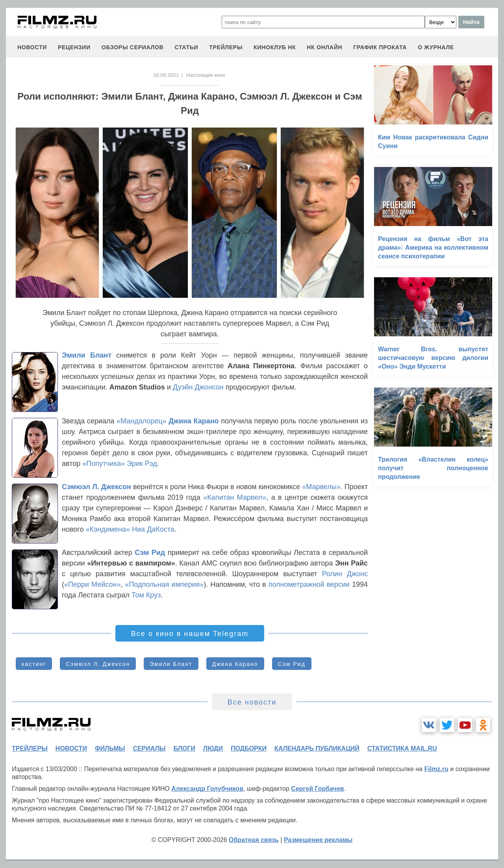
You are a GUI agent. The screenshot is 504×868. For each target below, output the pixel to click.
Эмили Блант (87, 355)
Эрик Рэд (142, 464)
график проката (380, 47)
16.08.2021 (166, 75)
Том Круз (146, 595)
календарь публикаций (317, 748)
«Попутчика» (104, 464)
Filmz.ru (436, 769)
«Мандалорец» (143, 421)
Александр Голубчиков (207, 789)
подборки (249, 748)
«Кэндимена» (108, 529)
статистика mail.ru (402, 748)
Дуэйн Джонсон (198, 387)
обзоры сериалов (133, 47)
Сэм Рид (150, 553)
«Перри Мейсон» (92, 584)
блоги (184, 748)
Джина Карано (194, 421)
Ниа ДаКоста (153, 529)
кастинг (34, 664)
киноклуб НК (275, 47)
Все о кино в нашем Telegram (190, 634)
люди (213, 748)
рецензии (74, 47)
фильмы (110, 748)
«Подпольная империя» (164, 584)
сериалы (149, 748)
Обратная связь (254, 840)
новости (32, 47)
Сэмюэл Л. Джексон (96, 487)
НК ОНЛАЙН (324, 47)
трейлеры (226, 47)
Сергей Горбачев (317, 789)
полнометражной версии (309, 584)
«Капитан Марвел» (235, 497)
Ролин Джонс (345, 574)
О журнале (436, 47)
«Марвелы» (321, 487)
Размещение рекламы (318, 840)
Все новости (252, 702)
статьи (186, 47)
